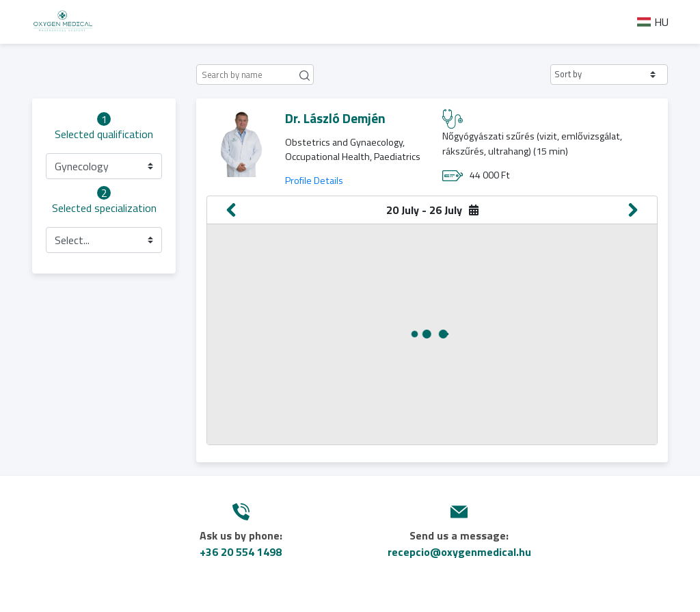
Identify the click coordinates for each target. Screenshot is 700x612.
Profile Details (314, 181)
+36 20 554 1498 (241, 552)
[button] (609, 75)
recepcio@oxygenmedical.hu (459, 552)
